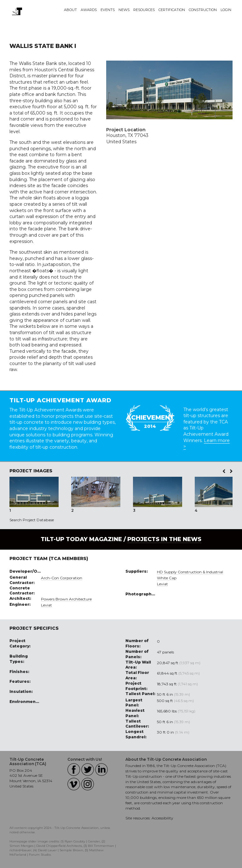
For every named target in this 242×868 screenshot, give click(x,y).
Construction (203, 10)
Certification (172, 10)
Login (226, 10)
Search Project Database (32, 520)
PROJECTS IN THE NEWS (164, 539)
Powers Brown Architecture (66, 599)
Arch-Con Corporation (62, 578)
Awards (89, 10)
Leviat (46, 605)
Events (108, 10)
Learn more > (207, 444)
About (70, 10)
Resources (144, 10)
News (124, 10)
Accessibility (162, 818)
